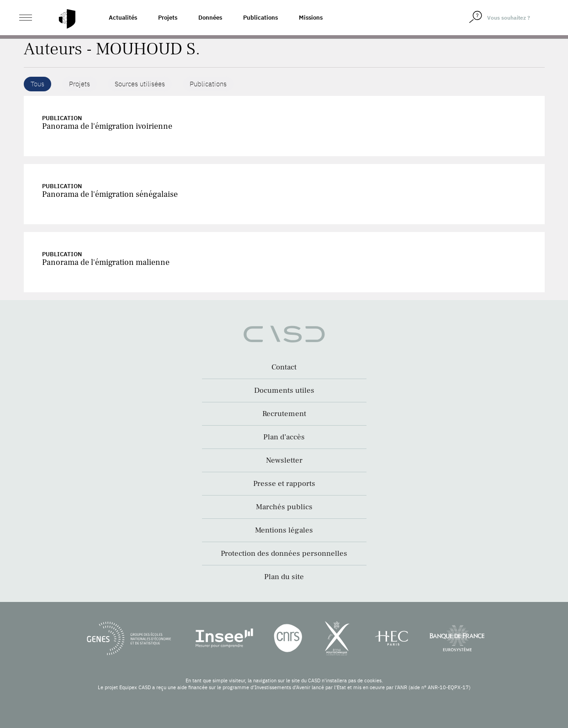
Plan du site (284, 577)
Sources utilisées (140, 84)
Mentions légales (284, 530)
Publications (260, 18)
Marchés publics (284, 507)
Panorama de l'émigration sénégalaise (110, 194)
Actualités (123, 18)
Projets (168, 18)
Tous (37, 84)
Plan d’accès (284, 437)
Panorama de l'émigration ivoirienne (107, 126)
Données (210, 18)
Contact (284, 367)
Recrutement (284, 414)
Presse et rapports (284, 484)
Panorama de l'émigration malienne (106, 262)
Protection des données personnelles (284, 554)
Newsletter (284, 460)
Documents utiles (284, 390)
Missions (311, 18)
